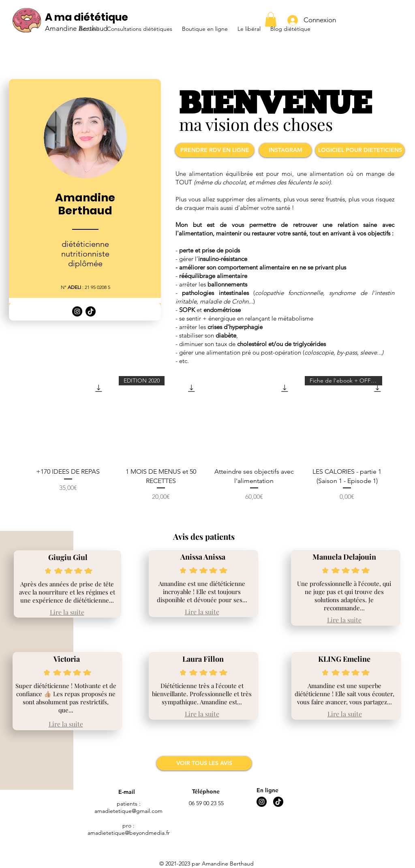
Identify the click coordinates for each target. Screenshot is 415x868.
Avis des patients (204, 536)
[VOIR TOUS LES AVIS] (204, 763)
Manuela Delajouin (344, 557)
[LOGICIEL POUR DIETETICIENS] (360, 150)
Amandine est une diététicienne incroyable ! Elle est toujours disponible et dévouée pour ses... (202, 592)
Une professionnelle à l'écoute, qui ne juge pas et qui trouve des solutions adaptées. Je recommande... (344, 596)
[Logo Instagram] (77, 311)
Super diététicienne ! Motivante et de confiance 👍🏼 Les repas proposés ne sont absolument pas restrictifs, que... (66, 698)
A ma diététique (87, 17)
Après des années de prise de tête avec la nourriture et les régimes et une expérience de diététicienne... (67, 592)
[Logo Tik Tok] (91, 311)
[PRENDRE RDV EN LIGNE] (215, 150)
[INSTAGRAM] (285, 150)
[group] (207, 444)
